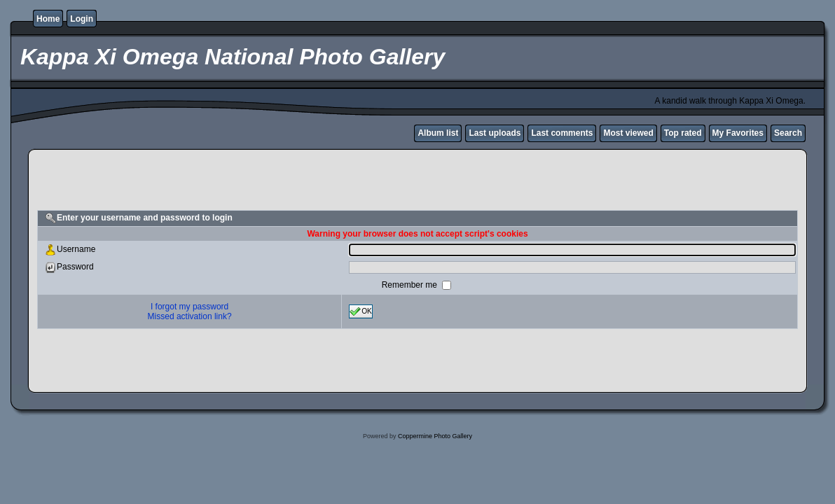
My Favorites (738, 133)
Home (48, 19)
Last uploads (495, 133)
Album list (438, 133)
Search (788, 133)
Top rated (683, 133)
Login (82, 19)
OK (361, 311)
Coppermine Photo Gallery (435, 436)
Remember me (411, 285)
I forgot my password (189, 307)
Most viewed (628, 133)
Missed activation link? (190, 316)
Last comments (562, 133)
